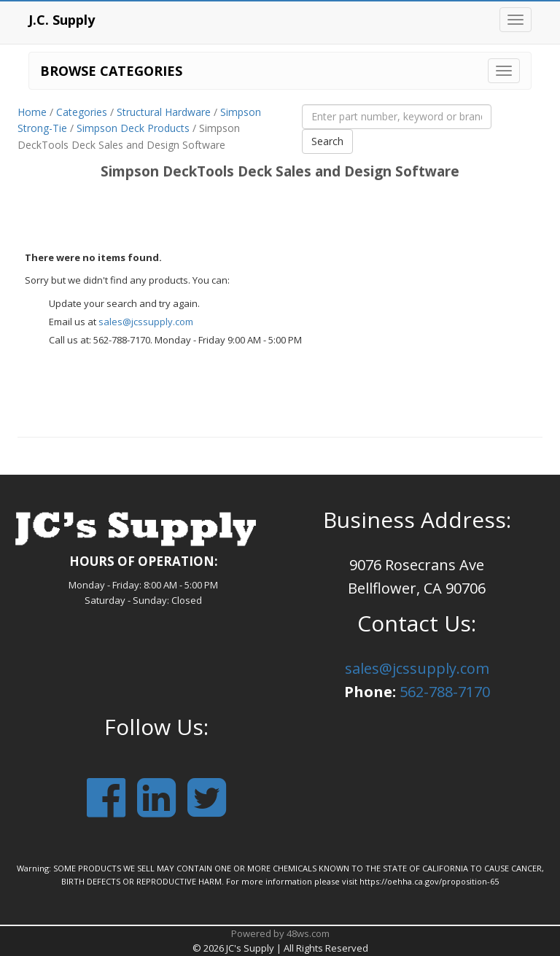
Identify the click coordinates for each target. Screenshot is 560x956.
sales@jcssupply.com (146, 322)
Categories (82, 112)
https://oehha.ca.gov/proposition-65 (429, 881)
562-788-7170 (445, 692)
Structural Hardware (164, 112)
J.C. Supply (62, 20)
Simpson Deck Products (133, 128)
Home (32, 112)
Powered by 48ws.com (280, 933)
